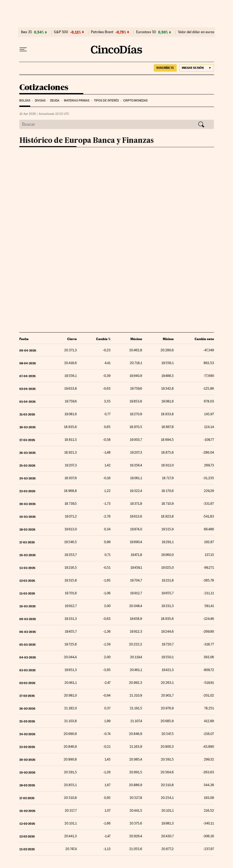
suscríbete (165, 68)
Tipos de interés (106, 101)
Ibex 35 (26, 32)
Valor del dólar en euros (196, 32)
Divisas (40, 101)
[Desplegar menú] (23, 50)
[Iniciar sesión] (197, 68)
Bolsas (25, 101)
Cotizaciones (44, 88)
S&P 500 (61, 32)
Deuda (55, 101)
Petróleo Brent (102, 32)
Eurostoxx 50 (146, 32)
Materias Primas (77, 101)
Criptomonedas (135, 101)
